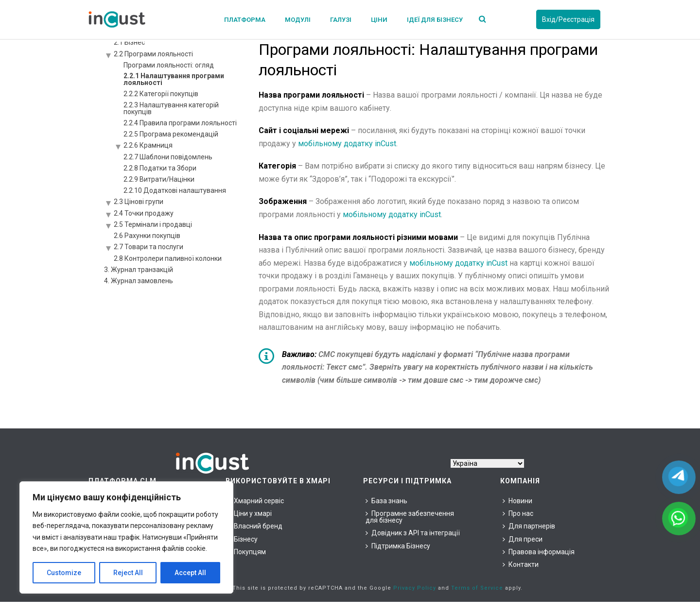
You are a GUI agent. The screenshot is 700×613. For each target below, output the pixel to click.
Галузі (341, 20)
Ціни (379, 20)
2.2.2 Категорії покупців (161, 94)
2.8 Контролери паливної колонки (168, 258)
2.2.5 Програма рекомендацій (171, 134)
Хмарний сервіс (256, 501)
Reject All (128, 573)
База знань (386, 501)
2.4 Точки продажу (144, 213)
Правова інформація (539, 552)
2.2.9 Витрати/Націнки (159, 179)
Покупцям (247, 552)
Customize (64, 573)
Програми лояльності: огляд (169, 65)
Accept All (190, 573)
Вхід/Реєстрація (568, 19)
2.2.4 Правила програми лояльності (180, 123)
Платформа (245, 20)
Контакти (521, 564)
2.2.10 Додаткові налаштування (175, 190)
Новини (517, 501)
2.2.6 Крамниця (148, 145)
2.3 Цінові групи (139, 202)
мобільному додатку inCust (347, 144)
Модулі (298, 20)
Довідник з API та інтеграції (413, 533)
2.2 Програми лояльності (153, 54)
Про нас (518, 513)
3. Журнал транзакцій (139, 270)
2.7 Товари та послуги (149, 247)
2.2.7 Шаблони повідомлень (168, 157)
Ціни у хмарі (250, 513)
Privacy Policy (415, 588)
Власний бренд (255, 526)
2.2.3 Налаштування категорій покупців (171, 108)
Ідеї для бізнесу (435, 20)
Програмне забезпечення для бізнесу (410, 517)
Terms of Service (477, 588)
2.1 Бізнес (129, 42)
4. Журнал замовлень (139, 281)
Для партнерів (529, 526)
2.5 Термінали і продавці (153, 224)
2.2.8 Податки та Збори (160, 168)
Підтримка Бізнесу (398, 546)
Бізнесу (243, 539)
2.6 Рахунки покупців (147, 236)
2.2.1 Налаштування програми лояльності (174, 79)
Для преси (523, 539)
